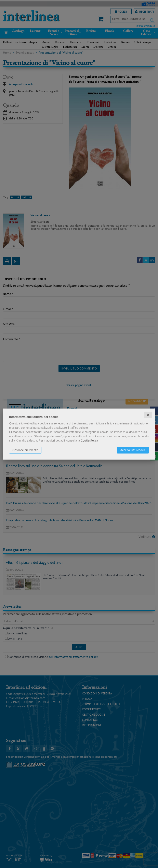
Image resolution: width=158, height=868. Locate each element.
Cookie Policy (89, 440)
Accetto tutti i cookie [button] (133, 450)
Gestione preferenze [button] (25, 450)
